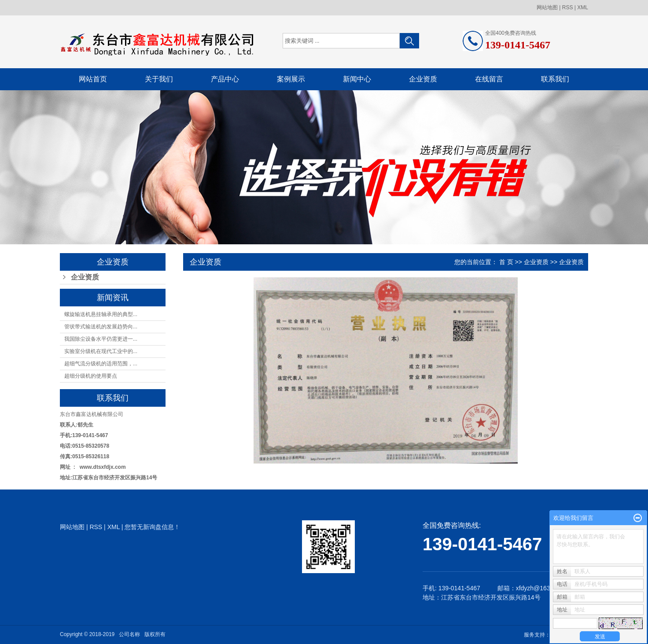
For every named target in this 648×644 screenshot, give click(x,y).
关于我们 (159, 79)
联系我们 (555, 79)
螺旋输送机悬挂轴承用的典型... (101, 314)
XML (583, 7)
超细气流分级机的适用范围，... (101, 364)
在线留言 (489, 79)
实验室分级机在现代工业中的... (101, 351)
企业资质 (423, 79)
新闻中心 (357, 79)
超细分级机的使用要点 (91, 376)
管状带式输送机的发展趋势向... (101, 327)
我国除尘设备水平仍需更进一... (101, 339)
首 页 (506, 262)
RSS (568, 7)
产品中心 (225, 79)
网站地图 (547, 7)
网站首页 (93, 79)
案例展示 (291, 79)
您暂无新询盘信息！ (152, 527)
